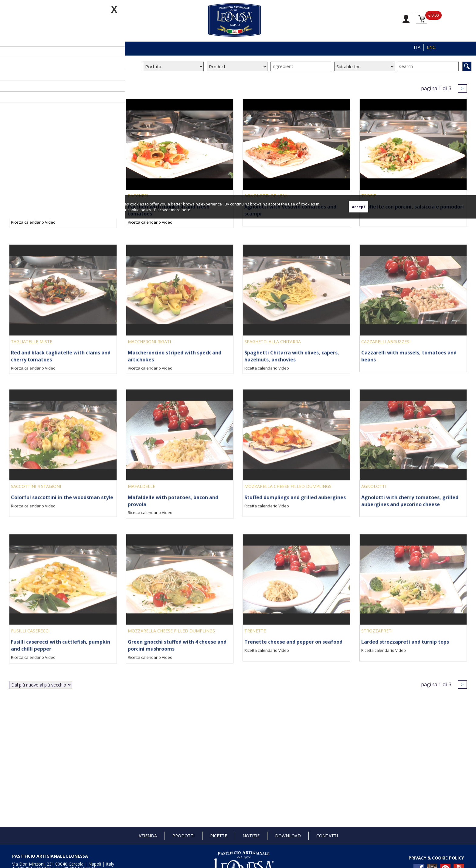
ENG (431, 47)
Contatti (327, 836)
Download (288, 836)
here (186, 210)
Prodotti (184, 836)
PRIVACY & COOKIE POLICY (436, 858)
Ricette (219, 836)
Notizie (251, 836)
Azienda (148, 836)
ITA (417, 47)
